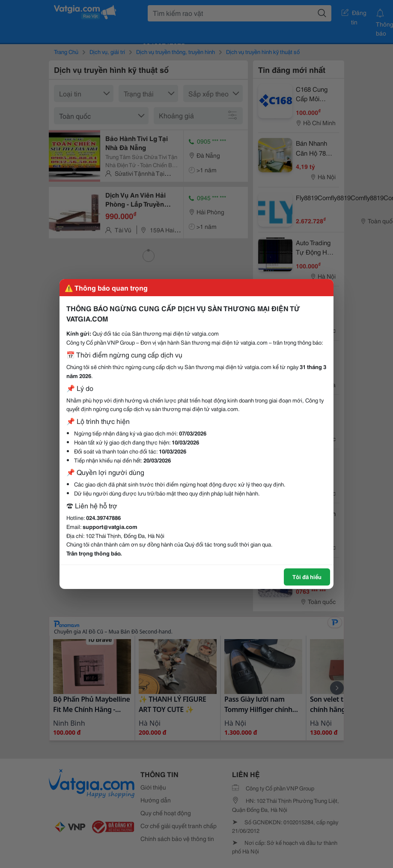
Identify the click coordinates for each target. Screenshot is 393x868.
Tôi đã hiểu (307, 577)
